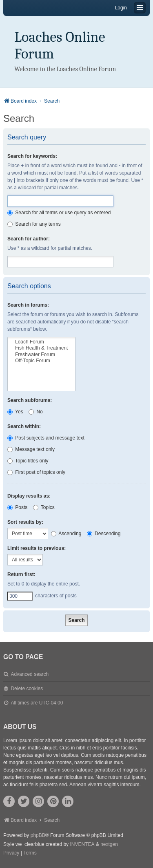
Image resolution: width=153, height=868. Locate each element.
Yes (15, 412)
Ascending (66, 534)
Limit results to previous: (37, 548)
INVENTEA (82, 844)
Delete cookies (27, 689)
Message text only (31, 449)
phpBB (38, 835)
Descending (104, 534)
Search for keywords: (32, 156)
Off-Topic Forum (41, 361)
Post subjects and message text (46, 438)
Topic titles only (28, 461)
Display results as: (29, 496)
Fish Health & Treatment (41, 348)
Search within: (24, 426)
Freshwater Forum (41, 355)
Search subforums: (30, 400)
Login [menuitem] (121, 8)
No (36, 412)
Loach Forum (41, 342)
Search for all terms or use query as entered (59, 213)
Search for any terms (34, 224)
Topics (44, 507)
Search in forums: (28, 305)
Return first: (21, 574)
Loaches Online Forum (60, 45)
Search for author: (29, 239)
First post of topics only (36, 472)
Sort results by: (25, 522)
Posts (17, 507)
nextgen (109, 844)
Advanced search (30, 674)
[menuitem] (11, 853)
